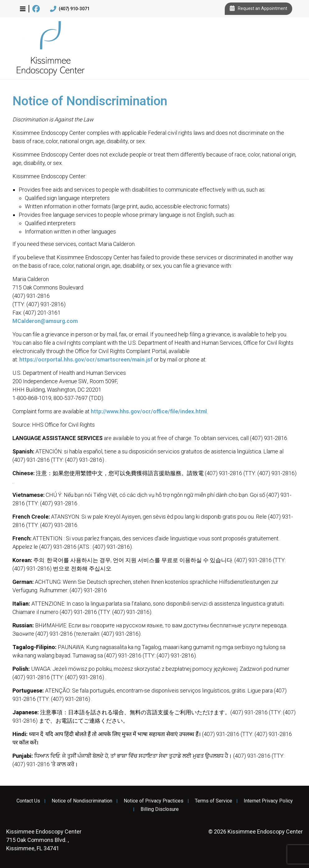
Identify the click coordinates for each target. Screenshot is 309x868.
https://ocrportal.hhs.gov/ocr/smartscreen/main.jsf (86, 359)
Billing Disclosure (160, 809)
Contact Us (28, 801)
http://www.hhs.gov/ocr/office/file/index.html (149, 411)
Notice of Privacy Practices (154, 801)
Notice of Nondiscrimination (82, 801)
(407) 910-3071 (70, 9)
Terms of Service (214, 801)
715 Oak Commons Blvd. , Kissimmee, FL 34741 (44, 840)
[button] (23, 9)
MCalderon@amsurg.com (45, 321)
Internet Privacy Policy (268, 801)
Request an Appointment (258, 9)
